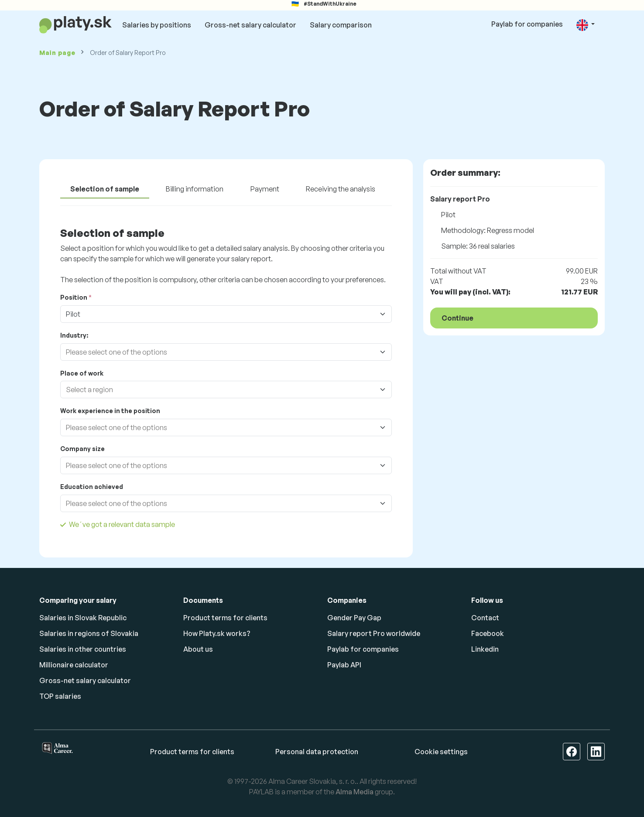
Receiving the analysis (341, 189)
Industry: (74, 335)
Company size (82, 449)
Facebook (488, 633)
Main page (57, 53)
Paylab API (344, 665)
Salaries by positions (157, 25)
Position (74, 297)
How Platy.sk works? (217, 633)
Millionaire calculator (74, 665)
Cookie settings (441, 752)
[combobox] (217, 352)
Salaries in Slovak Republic (83, 618)
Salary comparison (341, 25)
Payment (265, 189)
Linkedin (485, 649)
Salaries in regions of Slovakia (89, 633)
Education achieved (92, 487)
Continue (457, 318)
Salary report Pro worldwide (374, 633)
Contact (485, 618)
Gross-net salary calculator (250, 25)
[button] (586, 25)
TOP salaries (60, 696)
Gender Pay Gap (354, 618)
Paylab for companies (527, 24)
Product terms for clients (225, 618)
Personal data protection (317, 752)
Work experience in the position (110, 411)
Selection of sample (105, 189)
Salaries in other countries (83, 649)
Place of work (82, 373)
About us (198, 649)
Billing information (195, 189)
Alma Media (355, 792)
